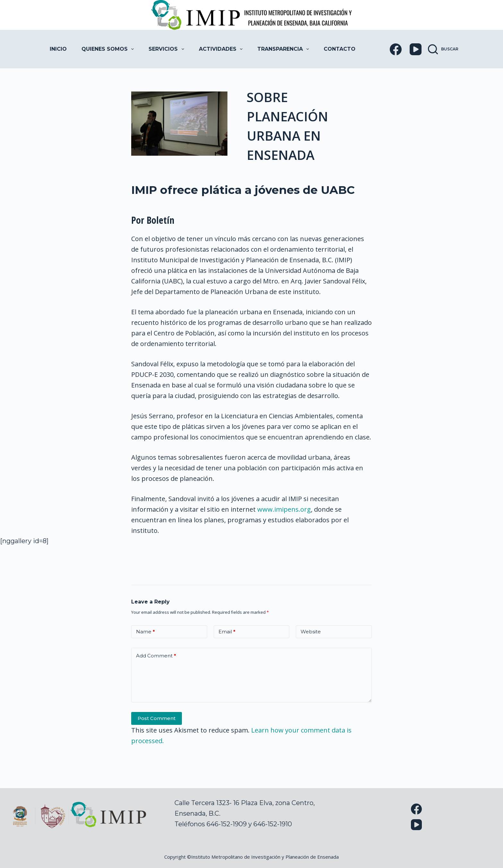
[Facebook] (396, 49)
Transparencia (284, 49)
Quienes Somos (109, 49)
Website (311, 632)
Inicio (58, 49)
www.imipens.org (284, 509)
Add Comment (156, 656)
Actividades (222, 49)
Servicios (167, 49)
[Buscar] (443, 49)
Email (227, 632)
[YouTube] (416, 49)
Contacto (340, 49)
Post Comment (157, 718)
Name (145, 632)
